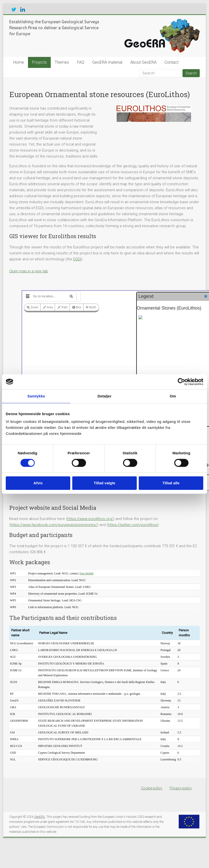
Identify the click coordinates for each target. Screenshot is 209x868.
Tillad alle (171, 483)
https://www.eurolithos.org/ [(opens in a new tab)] (90, 519)
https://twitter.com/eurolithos (133, 525)
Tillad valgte (104, 483)
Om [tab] (173, 396)
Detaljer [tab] (104, 396)
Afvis (38, 483)
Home (19, 62)
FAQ (81, 62)
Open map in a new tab (29, 271)
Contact (171, 62)
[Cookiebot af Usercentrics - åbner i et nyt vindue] (181, 382)
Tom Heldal (86, 573)
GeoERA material (107, 62)
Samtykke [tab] (36, 396)
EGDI (77, 259)
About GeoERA (143, 62)
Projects (39, 62)
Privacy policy (181, 788)
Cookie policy (152, 788)
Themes (62, 62)
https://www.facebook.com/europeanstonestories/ (54, 525)
